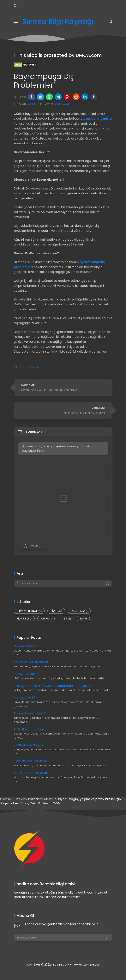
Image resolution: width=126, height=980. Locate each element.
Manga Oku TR (25, 698)
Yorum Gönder (29, 367)
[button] (32, 97)
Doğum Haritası (26, 646)
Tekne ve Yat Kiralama (31, 662)
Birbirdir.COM (49, 803)
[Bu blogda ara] (63, 584)
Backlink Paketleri (29, 799)
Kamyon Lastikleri (27, 674)
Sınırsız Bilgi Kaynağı (58, 22)
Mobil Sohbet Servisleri (31, 773)
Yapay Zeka (29, 803)
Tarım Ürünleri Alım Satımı (34, 713)
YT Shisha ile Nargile (29, 745)
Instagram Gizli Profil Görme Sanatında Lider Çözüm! (54, 686)
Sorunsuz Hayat (54, 799)
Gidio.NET (7, 799)
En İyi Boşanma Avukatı (31, 729)
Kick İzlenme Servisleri (30, 761)
